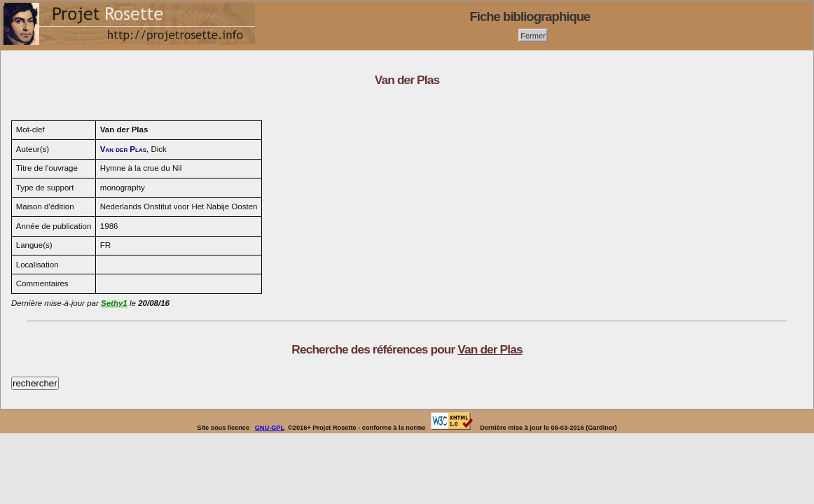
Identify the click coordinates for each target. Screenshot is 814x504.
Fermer (533, 35)
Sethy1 (114, 303)
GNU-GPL (270, 428)
